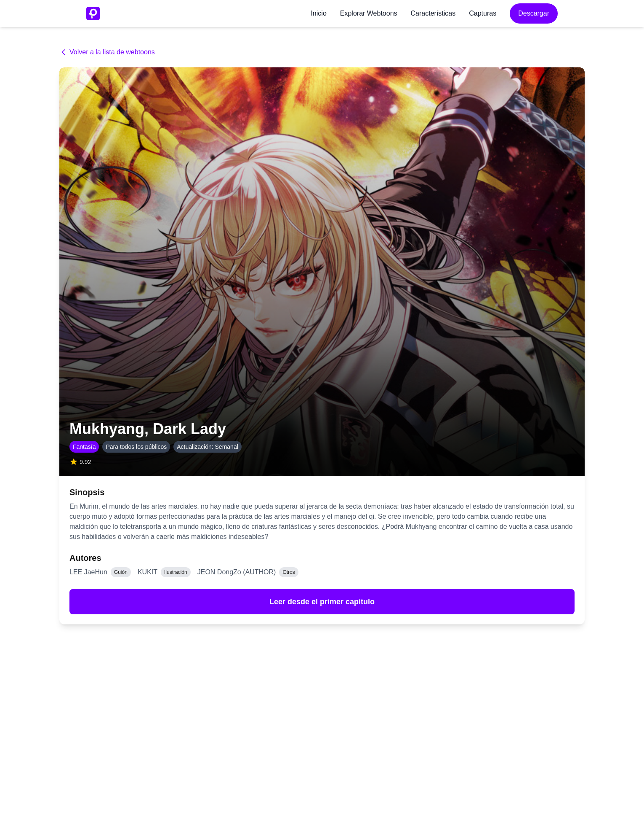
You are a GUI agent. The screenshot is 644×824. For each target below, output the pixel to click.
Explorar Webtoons (369, 13)
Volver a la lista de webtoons (107, 52)
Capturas (483, 13)
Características (433, 13)
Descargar (534, 13)
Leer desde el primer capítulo (322, 602)
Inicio (318, 13)
